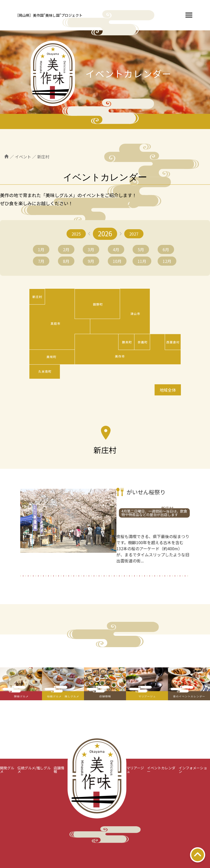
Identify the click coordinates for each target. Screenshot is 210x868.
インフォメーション (193, 770)
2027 (134, 234)
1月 (41, 249)
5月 (141, 249)
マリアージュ (135, 770)
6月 (166, 249)
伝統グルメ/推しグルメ (34, 770)
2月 (66, 249)
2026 (105, 233)
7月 (41, 261)
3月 (91, 249)
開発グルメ (7, 770)
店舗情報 (59, 770)
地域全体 (168, 390)
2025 (76, 234)
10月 (117, 261)
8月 (66, 261)
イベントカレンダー (161, 770)
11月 (142, 261)
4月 (116, 249)
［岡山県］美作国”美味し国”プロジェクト (49, 15)
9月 (91, 261)
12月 (167, 261)
